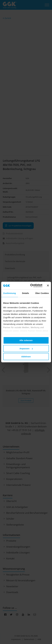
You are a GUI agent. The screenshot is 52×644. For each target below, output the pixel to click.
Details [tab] (26, 293)
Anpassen (26, 349)
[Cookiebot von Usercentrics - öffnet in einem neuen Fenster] (31, 286)
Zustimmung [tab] (9, 293)
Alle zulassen (26, 340)
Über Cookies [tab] (42, 293)
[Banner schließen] (48, 286)
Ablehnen (26, 357)
